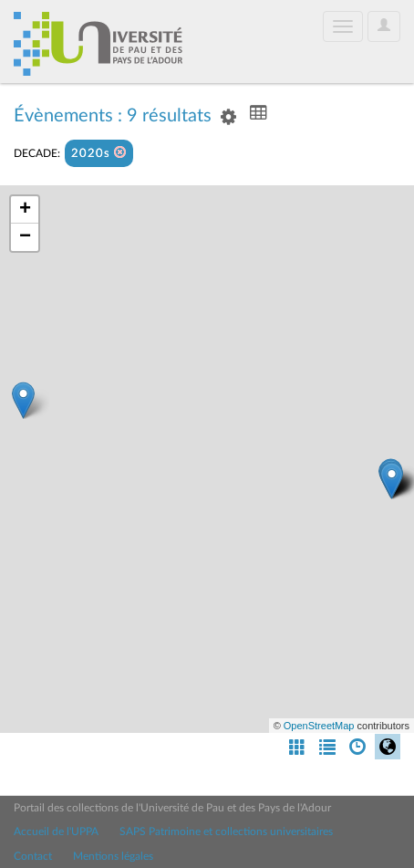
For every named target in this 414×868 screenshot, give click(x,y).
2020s (99, 153)
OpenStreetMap (319, 726)
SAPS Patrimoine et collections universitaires (226, 831)
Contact (33, 856)
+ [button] (25, 210)
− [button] (25, 237)
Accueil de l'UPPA (56, 831)
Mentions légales (113, 856)
